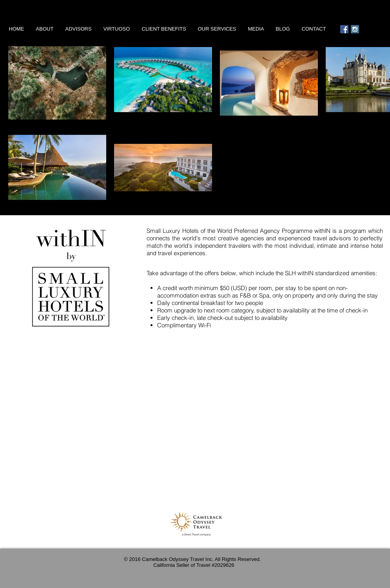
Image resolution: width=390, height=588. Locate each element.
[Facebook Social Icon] (344, 29)
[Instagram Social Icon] (355, 29)
